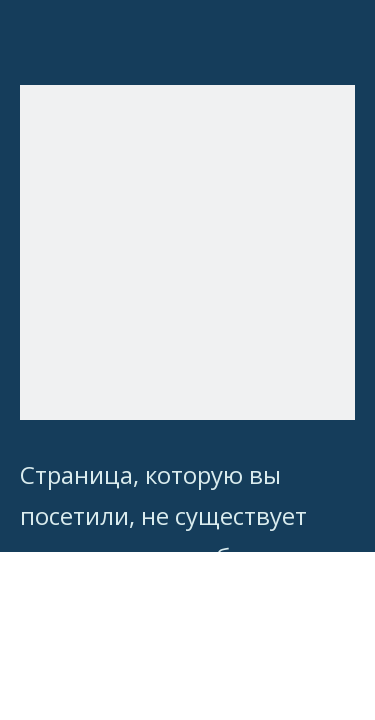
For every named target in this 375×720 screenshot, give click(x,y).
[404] (187, 252)
